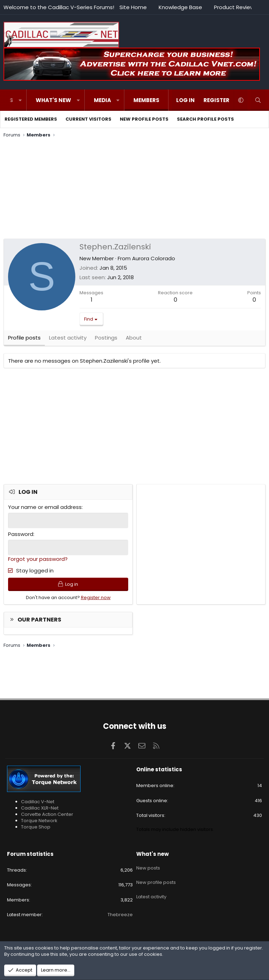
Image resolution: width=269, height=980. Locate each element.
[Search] (258, 100)
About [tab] (134, 340)
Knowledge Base (180, 7)
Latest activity (151, 891)
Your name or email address (45, 509)
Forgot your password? (38, 560)
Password (21, 536)
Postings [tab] (106, 340)
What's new (53, 100)
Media (102, 100)
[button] (20, 100)
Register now (96, 601)
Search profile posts (205, 119)
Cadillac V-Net (38, 802)
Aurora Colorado (154, 258)
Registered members (31, 119)
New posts (148, 866)
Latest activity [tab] (68, 340)
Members (146, 100)
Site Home (133, 7)
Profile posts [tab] (24, 340)
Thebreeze (120, 915)
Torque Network (39, 821)
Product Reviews (236, 7)
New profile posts (144, 119)
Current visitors (88, 119)
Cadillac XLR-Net (40, 808)
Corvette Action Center (47, 814)
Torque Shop (36, 827)
